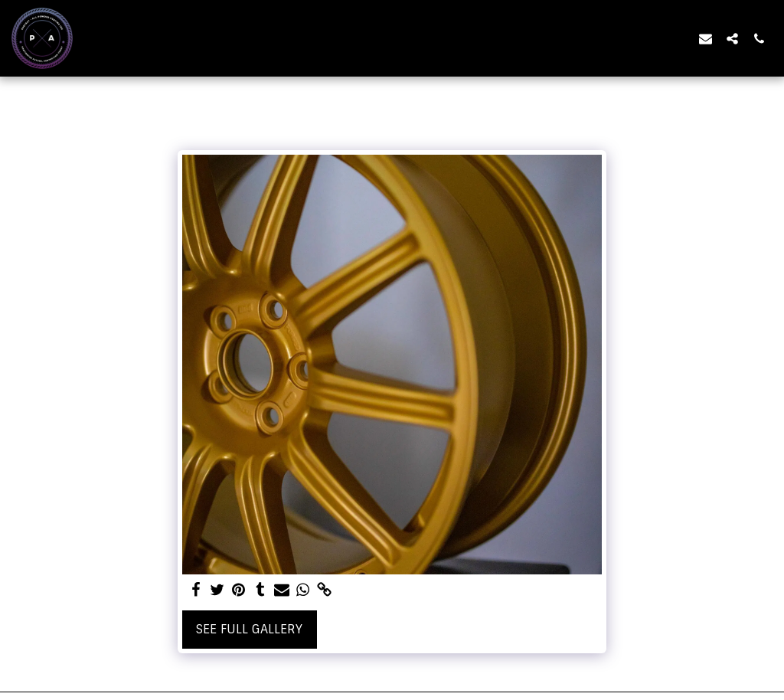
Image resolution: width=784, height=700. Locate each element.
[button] (706, 38)
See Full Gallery (249, 629)
